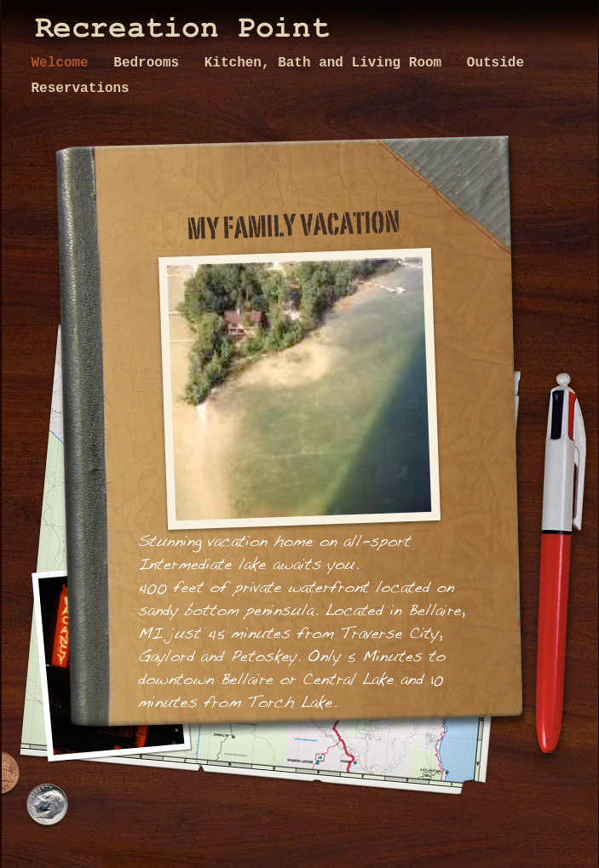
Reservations (81, 89)
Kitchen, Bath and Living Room (327, 63)
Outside (495, 63)
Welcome (64, 63)
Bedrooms (150, 63)
